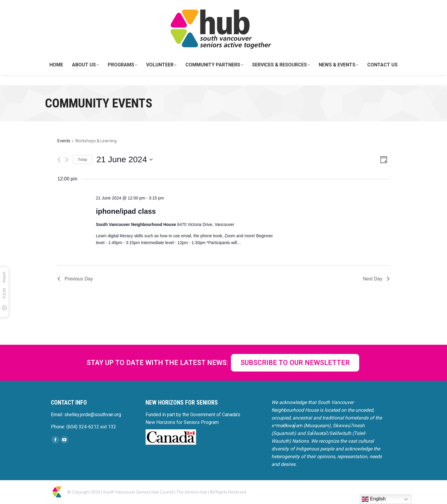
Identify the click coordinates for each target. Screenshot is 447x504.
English (374, 499)
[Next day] (67, 160)
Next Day (376, 279)
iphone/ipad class (126, 211)
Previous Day (75, 279)
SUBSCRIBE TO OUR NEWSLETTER (295, 363)
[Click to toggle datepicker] (125, 160)
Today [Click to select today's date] (82, 160)
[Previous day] (59, 160)
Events (64, 141)
